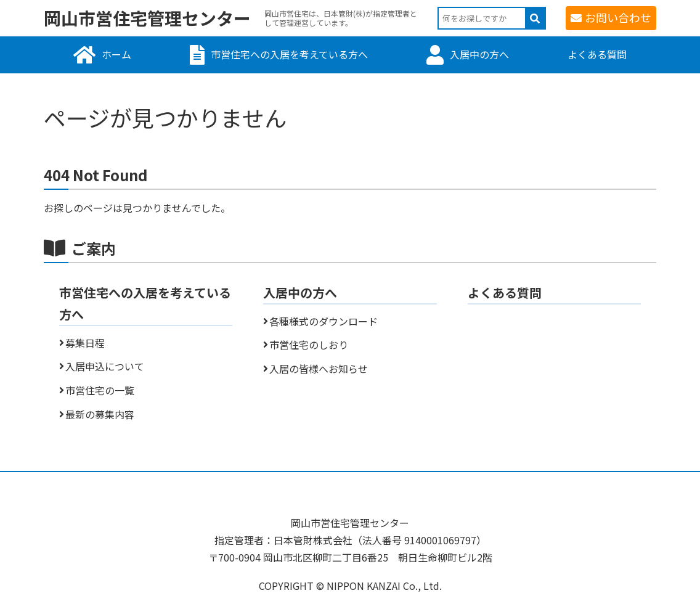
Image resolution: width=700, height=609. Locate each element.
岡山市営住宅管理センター (147, 18)
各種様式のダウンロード (324, 321)
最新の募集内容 (100, 414)
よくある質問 (597, 54)
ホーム (116, 54)
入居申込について (105, 366)
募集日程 (85, 343)
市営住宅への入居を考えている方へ (289, 54)
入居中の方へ (479, 54)
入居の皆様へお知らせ (319, 369)
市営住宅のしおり (309, 345)
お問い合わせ (618, 17)
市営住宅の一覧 (100, 390)
